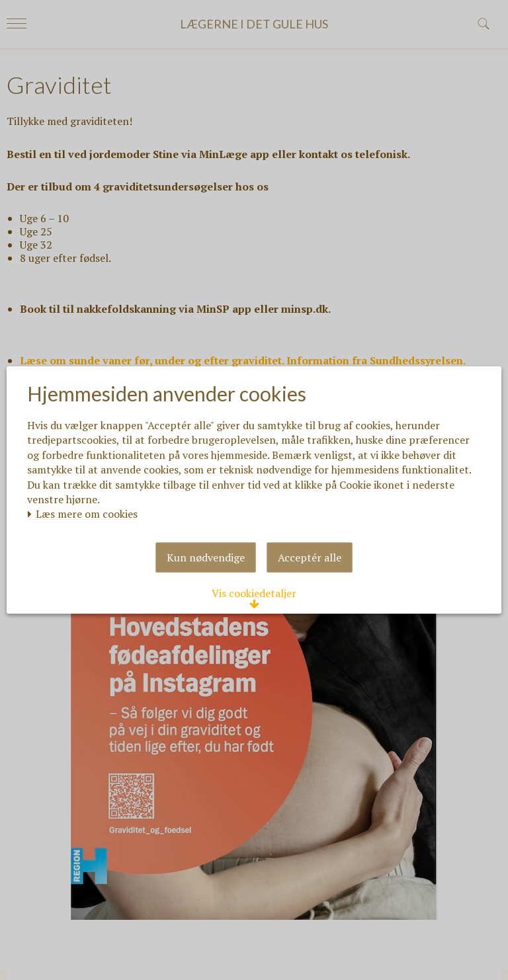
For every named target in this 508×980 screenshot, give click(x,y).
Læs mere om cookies (90, 492)
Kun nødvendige (206, 585)
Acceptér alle (310, 585)
